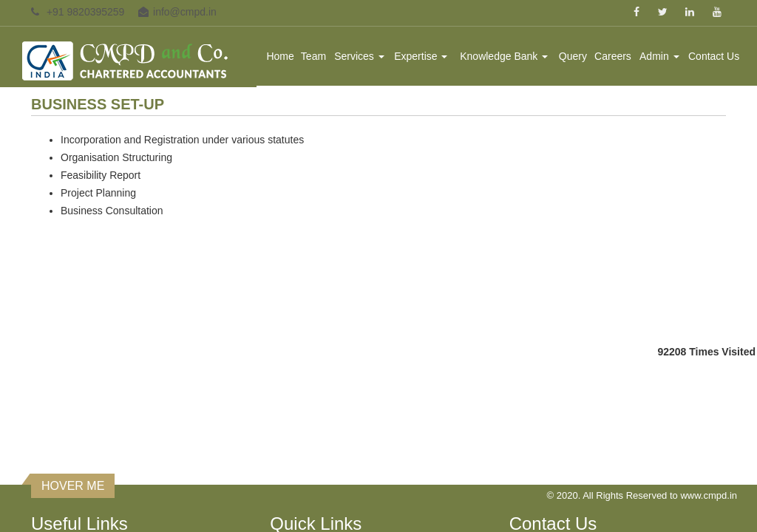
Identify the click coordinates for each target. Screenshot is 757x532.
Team (315, 56)
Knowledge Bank (505, 56)
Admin (659, 56)
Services (361, 56)
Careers (614, 56)
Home (281, 56)
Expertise (421, 56)
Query (573, 56)
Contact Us (714, 56)
